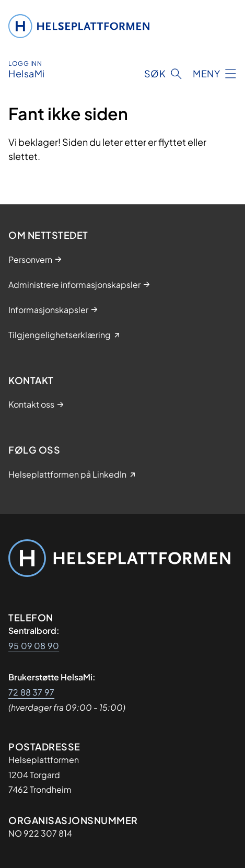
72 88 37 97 (31, 692)
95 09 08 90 (34, 646)
